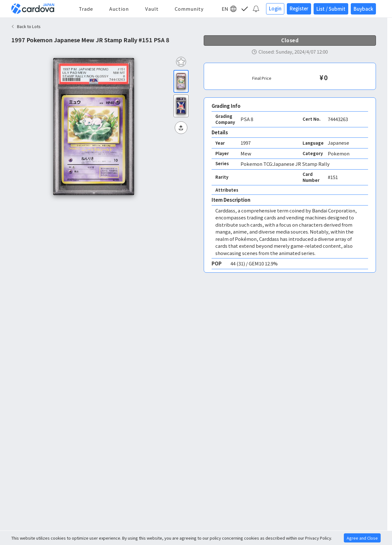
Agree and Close (362, 538)
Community (189, 9)
